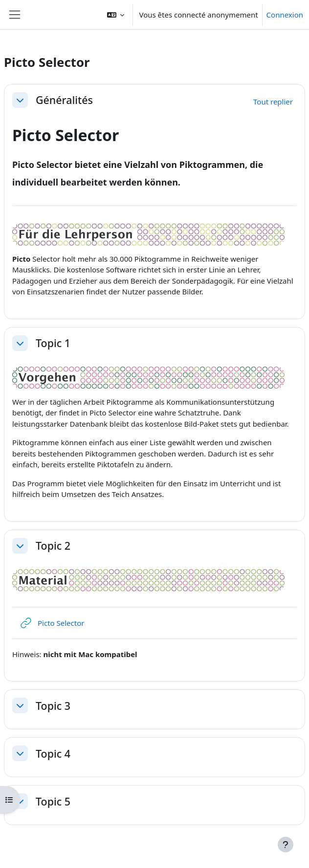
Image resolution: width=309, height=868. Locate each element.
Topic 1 (53, 343)
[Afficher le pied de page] (286, 845)
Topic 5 (53, 802)
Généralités (64, 100)
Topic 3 (53, 706)
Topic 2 (53, 546)
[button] (116, 15)
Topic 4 (53, 754)
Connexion (285, 15)
